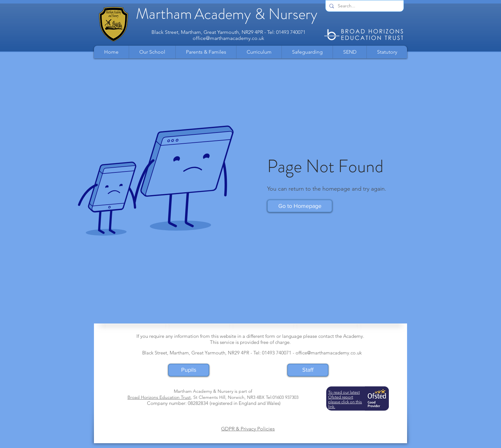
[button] (152, 52)
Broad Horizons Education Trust (159, 397)
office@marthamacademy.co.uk (228, 38)
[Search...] (364, 6)
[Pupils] (189, 370)
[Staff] (308, 370)
